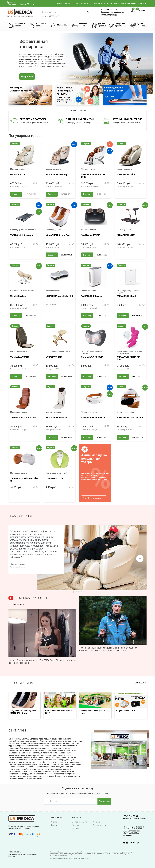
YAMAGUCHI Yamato (56, 418)
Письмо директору (109, 15)
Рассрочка (97, 3)
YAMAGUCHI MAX (126, 235)
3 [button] (78, 78)
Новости (76, 3)
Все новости (141, 683)
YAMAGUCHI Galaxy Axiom (130, 418)
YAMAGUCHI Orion (126, 174)
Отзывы (97, 822)
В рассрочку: (19, 187)
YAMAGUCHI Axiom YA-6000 (93, 176)
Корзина (141, 10)
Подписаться (104, 801)
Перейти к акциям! (93, 498)
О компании (86, 3)
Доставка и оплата (129, 3)
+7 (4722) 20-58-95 (110, 10)
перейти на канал (17, 604)
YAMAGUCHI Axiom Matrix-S (24, 480)
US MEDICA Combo (20, 357)
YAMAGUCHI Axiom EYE (93, 418)
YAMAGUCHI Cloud (126, 296)
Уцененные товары (111, 3)
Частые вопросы (100, 825)
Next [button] (140, 559)
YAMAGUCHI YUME (91, 235)
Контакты (143, 3)
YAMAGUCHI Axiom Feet (58, 235)
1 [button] (75, 78)
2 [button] (77, 78)
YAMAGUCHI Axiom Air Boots (128, 358)
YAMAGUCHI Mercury (57, 174)
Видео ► (15, 144)
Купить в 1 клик (31, 194)
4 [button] (80, 78)
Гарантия (76, 825)
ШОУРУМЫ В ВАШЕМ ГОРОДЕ (127, 119)
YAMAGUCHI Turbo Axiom (23, 418)
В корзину (16, 194)
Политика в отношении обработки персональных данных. (70, 859)
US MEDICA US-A (54, 478)
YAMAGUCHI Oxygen (91, 296)
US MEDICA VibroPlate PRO (59, 296)
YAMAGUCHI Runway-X (22, 235)
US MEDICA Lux (18, 296)
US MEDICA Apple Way (92, 357)
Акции (67, 3)
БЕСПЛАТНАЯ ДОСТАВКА (33, 119)
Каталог (59, 3)
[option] (77, 63)
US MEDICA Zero (54, 357)
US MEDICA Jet (18, 174)
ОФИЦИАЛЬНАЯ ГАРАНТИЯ (80, 119)
